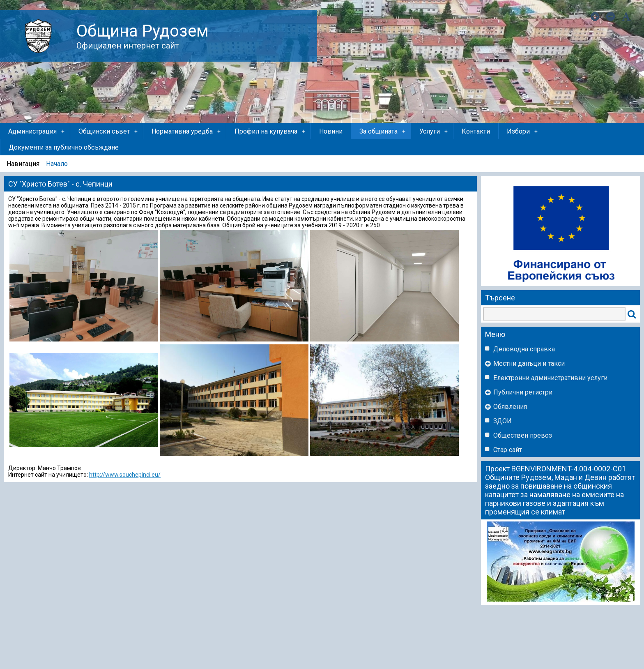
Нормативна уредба (187, 131)
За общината (383, 131)
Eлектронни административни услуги (550, 378)
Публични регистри (523, 392)
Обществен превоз (523, 435)
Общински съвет (109, 131)
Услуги (434, 131)
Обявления (510, 407)
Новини (331, 131)
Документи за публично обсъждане (64, 147)
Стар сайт (508, 450)
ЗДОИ (503, 421)
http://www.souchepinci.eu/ (125, 475)
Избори (523, 131)
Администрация (37, 131)
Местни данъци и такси (529, 363)
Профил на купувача (270, 131)
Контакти (476, 131)
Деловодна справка (524, 349)
